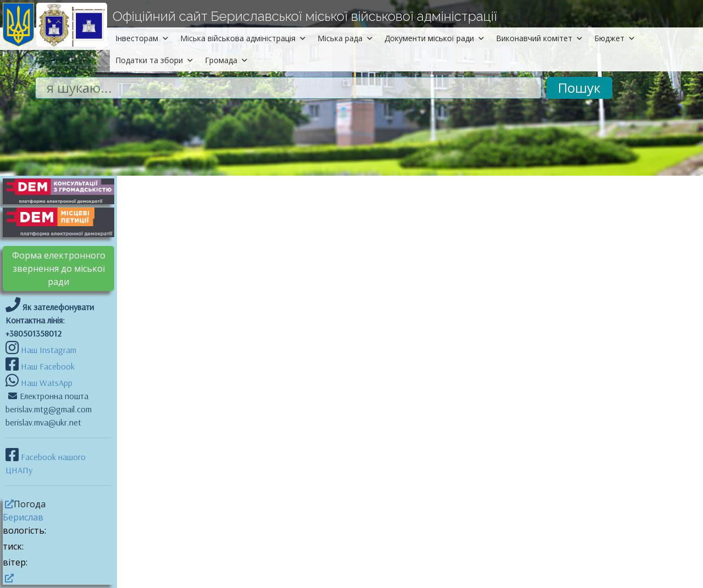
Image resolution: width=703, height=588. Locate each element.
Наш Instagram (49, 350)
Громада (227, 60)
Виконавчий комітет (540, 38)
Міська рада (345, 38)
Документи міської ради (435, 38)
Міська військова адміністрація (243, 38)
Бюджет (615, 38)
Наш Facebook (47, 366)
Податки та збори (155, 60)
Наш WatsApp (46, 383)
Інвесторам (142, 38)
